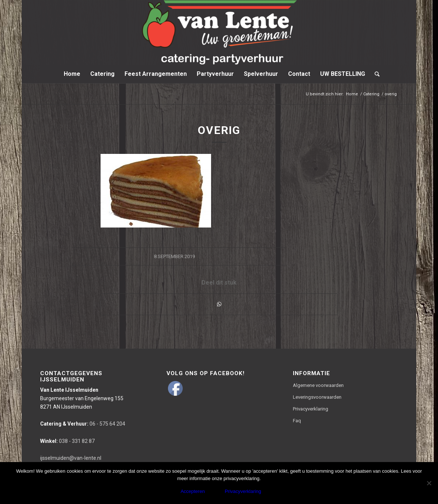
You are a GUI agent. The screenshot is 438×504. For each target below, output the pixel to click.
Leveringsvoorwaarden (317, 397)
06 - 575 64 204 (83, 424)
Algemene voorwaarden (318, 385)
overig (219, 130)
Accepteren (193, 491)
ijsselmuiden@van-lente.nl (71, 458)
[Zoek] (375, 74)
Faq (297, 421)
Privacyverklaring (311, 409)
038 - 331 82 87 (67, 441)
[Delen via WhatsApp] (219, 304)
